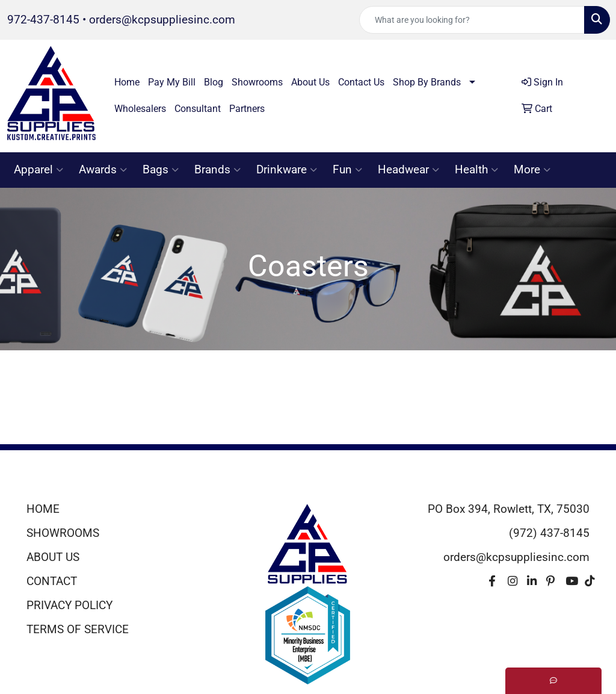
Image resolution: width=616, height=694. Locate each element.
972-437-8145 (43, 20)
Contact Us (361, 82)
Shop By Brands (427, 82)
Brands (217, 170)
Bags (161, 170)
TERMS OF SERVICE (78, 630)
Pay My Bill (172, 82)
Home (127, 82)
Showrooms (257, 82)
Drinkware (287, 170)
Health (476, 170)
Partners (247, 109)
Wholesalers (140, 109)
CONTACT (52, 581)
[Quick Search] (472, 20)
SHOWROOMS (63, 533)
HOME (43, 509)
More (532, 170)
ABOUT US (53, 557)
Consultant (198, 109)
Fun (347, 170)
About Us (310, 82)
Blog (214, 82)
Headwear (408, 170)
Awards (103, 170)
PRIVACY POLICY (69, 606)
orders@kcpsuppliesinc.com (162, 20)
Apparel (38, 170)
